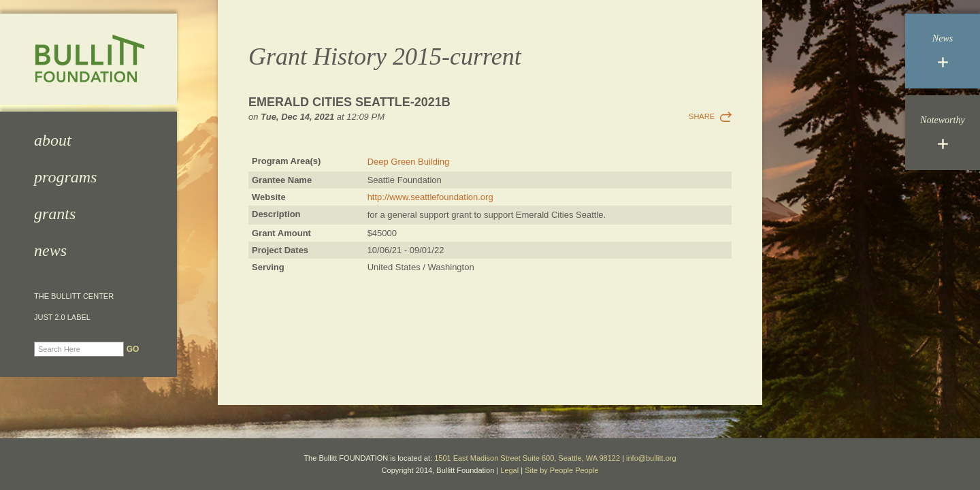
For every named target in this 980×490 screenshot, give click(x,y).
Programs (65, 177)
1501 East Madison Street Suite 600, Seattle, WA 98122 (527, 458)
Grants (55, 214)
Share (702, 116)
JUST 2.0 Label (62, 317)
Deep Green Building (409, 162)
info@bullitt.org (651, 458)
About (53, 140)
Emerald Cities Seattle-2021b (349, 102)
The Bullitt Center (74, 296)
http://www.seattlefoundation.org (430, 197)
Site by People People (561, 470)
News (50, 250)
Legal (509, 470)
